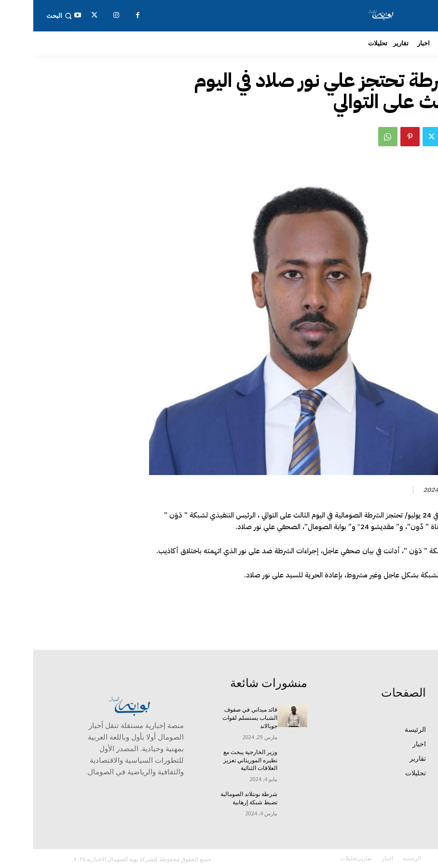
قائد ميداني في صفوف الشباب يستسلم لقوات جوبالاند (217, 718)
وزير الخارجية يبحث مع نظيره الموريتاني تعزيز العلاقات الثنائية (217, 760)
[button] (27, 16)
